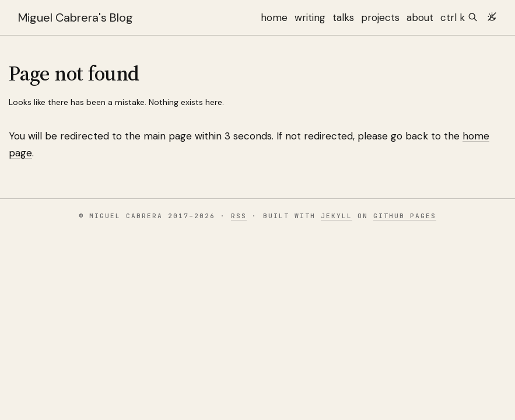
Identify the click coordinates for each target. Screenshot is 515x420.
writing (310, 17)
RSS (239, 216)
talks (343, 17)
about (420, 17)
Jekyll (337, 216)
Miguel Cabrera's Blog (76, 17)
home (274, 17)
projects (380, 17)
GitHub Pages (405, 216)
